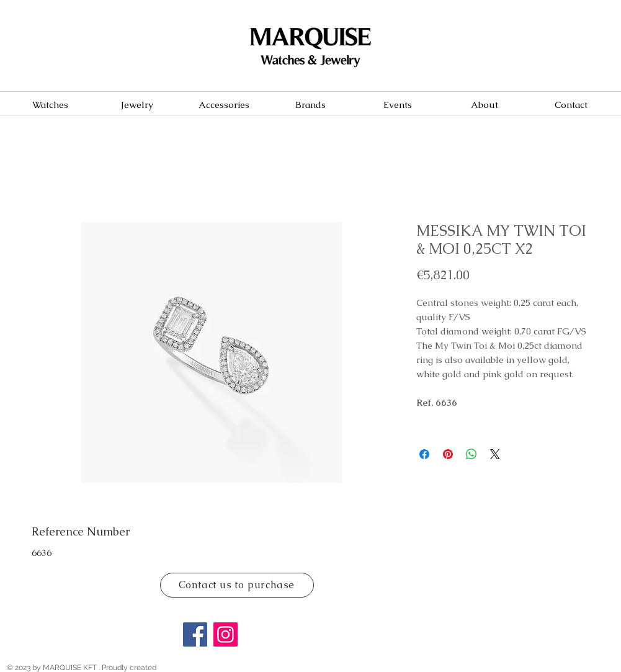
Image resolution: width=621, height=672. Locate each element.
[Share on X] (495, 454)
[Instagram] (226, 634)
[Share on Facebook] (424, 454)
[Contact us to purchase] (237, 585)
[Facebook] (195, 634)
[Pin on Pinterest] (448, 454)
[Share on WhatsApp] (471, 454)
